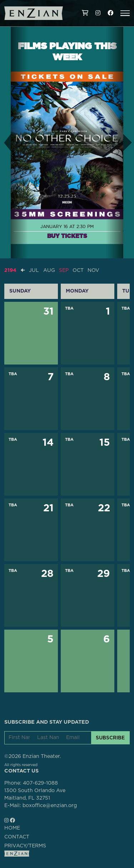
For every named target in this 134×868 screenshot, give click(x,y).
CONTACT (17, 837)
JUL (34, 270)
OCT (78, 270)
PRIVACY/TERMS (25, 846)
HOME (12, 828)
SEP (64, 270)
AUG (49, 270)
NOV (93, 270)
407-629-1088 (40, 783)
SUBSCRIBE (110, 738)
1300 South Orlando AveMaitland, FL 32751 (35, 794)
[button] (125, 13)
